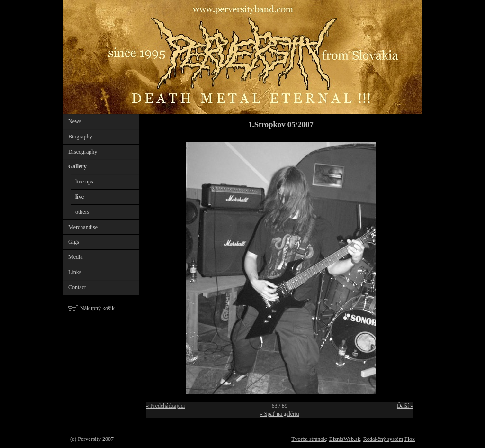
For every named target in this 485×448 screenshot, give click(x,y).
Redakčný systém (383, 439)
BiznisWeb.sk (345, 439)
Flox (410, 439)
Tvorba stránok (309, 439)
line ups (84, 182)
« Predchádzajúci (165, 406)
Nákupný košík (91, 308)
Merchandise (83, 227)
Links (75, 272)
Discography (83, 152)
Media (76, 257)
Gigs (74, 242)
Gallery (77, 166)
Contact (77, 287)
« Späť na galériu (280, 414)
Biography (80, 137)
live (80, 197)
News (75, 121)
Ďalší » (405, 406)
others (82, 212)
